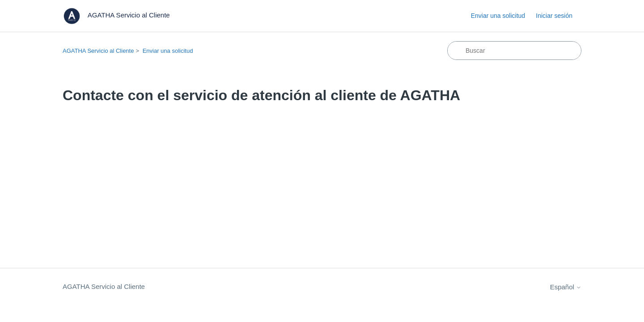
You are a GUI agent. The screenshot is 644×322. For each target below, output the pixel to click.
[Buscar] (514, 51)
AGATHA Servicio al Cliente (98, 51)
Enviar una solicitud (498, 16)
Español (566, 287)
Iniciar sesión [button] (554, 16)
